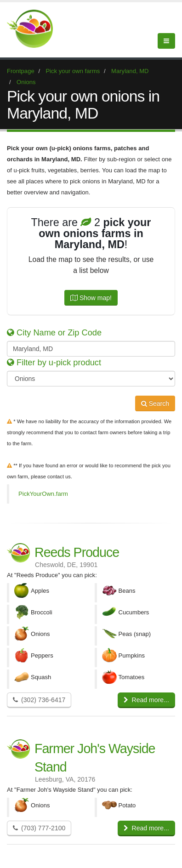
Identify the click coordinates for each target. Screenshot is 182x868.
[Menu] (166, 41)
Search (155, 403)
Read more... (146, 700)
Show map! (91, 298)
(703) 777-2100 (39, 828)
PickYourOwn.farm (43, 494)
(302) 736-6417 (39, 700)
